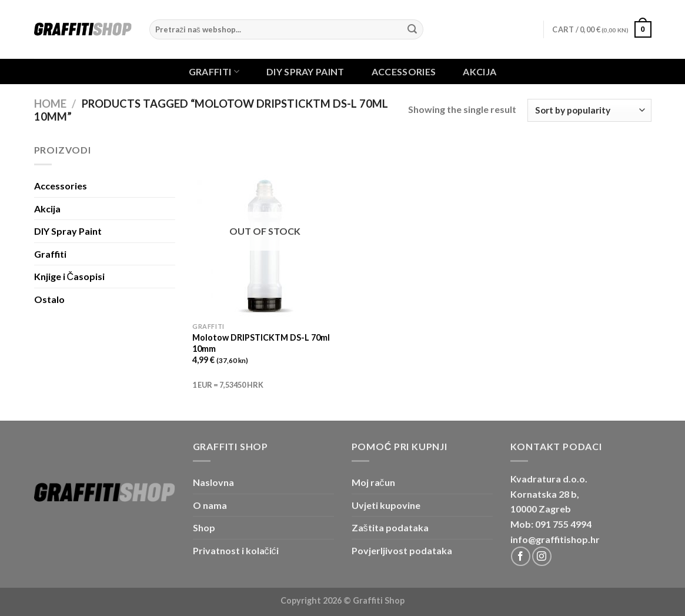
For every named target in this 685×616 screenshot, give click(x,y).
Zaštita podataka (390, 527)
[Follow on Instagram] (542, 556)
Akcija (479, 72)
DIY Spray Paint (305, 72)
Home (50, 104)
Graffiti (214, 71)
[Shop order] (589, 110)
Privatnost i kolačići (236, 550)
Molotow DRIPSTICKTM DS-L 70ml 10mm (261, 343)
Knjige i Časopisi (70, 276)
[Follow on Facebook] (521, 556)
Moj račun (373, 482)
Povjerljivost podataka (402, 550)
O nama (210, 505)
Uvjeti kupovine (386, 505)
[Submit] (413, 29)
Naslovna (213, 482)
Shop (204, 527)
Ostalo (49, 299)
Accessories (404, 72)
